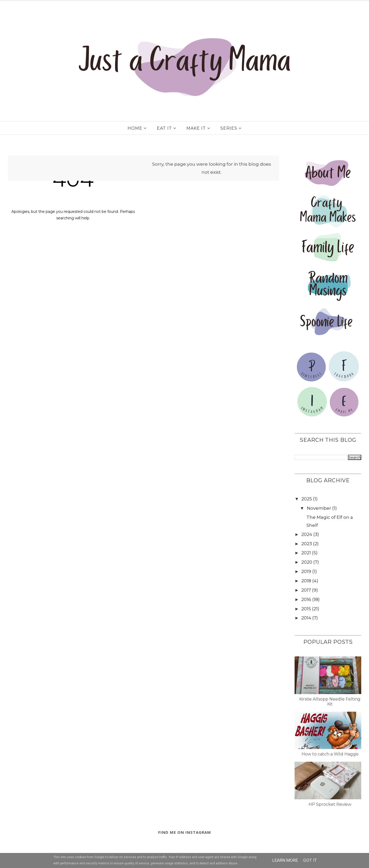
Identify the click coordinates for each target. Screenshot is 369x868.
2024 (307, 534)
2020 (307, 562)
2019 (306, 571)
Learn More (285, 860)
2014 (306, 618)
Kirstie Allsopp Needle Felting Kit (330, 702)
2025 (307, 499)
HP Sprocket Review (330, 804)
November (319, 508)
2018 (306, 581)
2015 (306, 609)
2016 (306, 599)
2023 (307, 544)
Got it (310, 860)
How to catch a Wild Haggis (330, 754)
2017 (306, 590)
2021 (306, 553)
